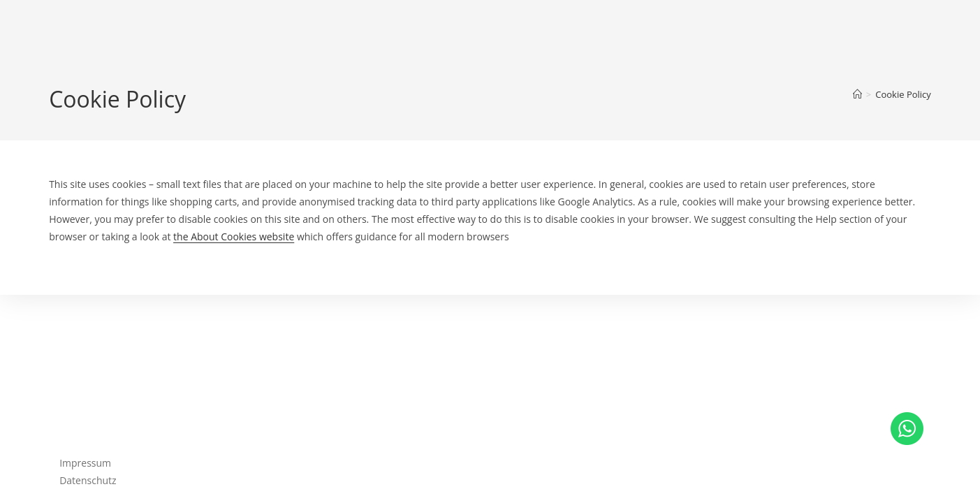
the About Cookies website (234, 236)
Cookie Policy (903, 94)
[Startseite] (857, 94)
